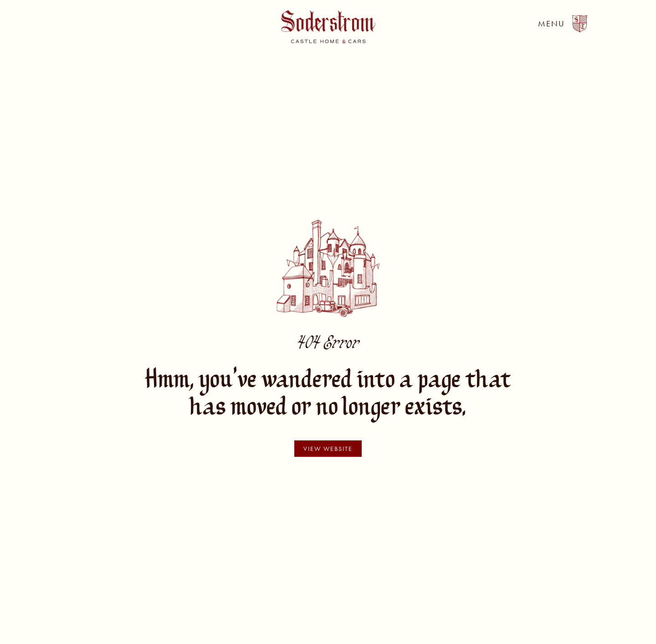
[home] (328, 27)
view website (328, 449)
